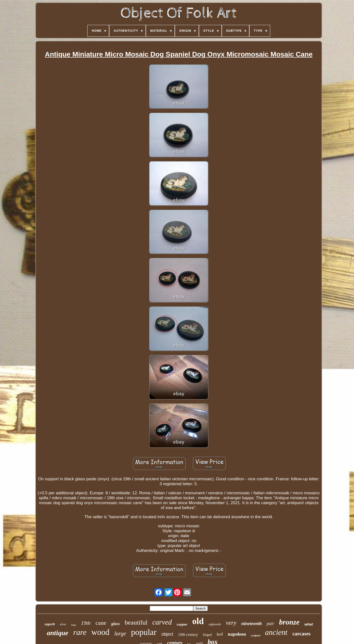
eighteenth (215, 624)
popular (144, 632)
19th (86, 623)
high (74, 625)
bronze (289, 622)
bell (220, 634)
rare (80, 632)
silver (63, 624)
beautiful (136, 622)
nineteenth (252, 623)
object (167, 634)
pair (270, 624)
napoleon (237, 634)
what (309, 624)
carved (162, 622)
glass (115, 624)
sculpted (256, 635)
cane (101, 623)
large (120, 634)
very (231, 623)
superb (50, 624)
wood (100, 632)
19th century (188, 635)
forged (207, 635)
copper (182, 624)
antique (58, 633)
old (198, 621)
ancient (276, 632)
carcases (301, 634)
